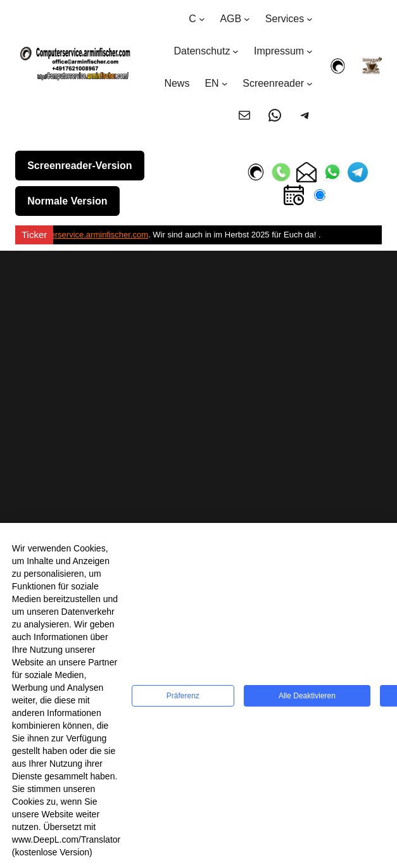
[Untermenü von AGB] (247, 19)
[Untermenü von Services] (310, 19)
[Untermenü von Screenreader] (310, 84)
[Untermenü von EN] (225, 84)
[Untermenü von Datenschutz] (236, 51)
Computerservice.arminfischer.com (85, 235)
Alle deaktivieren (307, 696)
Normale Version (67, 201)
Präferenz (183, 696)
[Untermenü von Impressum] (310, 51)
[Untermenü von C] (202, 19)
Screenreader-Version (79, 166)
